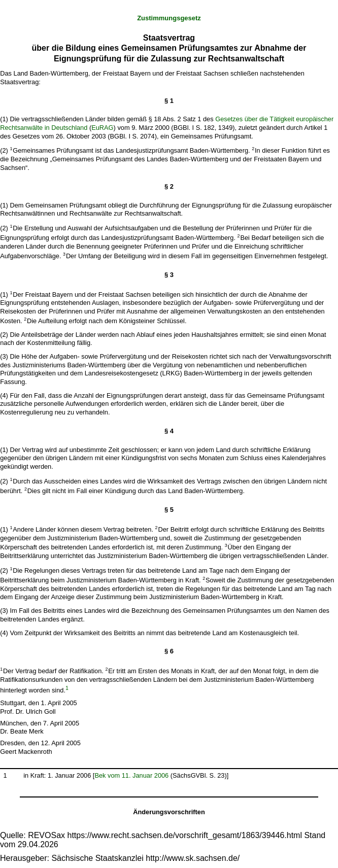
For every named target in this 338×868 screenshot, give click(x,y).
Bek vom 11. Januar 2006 (131, 775)
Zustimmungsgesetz (169, 18)
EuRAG (102, 128)
